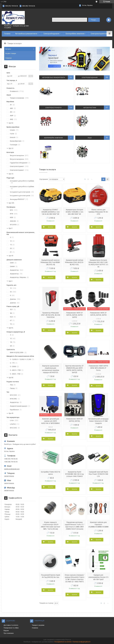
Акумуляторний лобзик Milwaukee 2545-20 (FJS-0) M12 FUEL (74, 262)
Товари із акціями (38, 625)
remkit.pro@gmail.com (12, 469)
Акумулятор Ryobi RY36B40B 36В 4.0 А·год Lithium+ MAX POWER (75, 474)
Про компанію (9, 633)
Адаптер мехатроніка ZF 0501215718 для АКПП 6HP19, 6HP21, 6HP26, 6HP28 (75, 369)
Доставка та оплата (11, 625)
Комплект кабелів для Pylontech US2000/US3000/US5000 (98, 525)
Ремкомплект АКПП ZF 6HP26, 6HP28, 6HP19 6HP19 (75, 315)
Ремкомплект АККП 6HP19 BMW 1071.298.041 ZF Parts (98, 368)
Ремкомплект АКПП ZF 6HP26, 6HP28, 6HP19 (98, 314)
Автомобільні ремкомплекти (26, 34)
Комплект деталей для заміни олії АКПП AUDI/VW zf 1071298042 (50, 421)
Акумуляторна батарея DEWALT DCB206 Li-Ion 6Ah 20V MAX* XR (74, 212)
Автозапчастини (90, 108)
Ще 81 (11, 328)
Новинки (8, 58)
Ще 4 (11, 281)
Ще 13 (11, 148)
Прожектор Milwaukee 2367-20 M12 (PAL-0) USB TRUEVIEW (51, 315)
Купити (50, 227)
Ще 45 (11, 256)
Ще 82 (11, 123)
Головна (7, 34)
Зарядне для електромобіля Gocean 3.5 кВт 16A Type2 (98, 577)
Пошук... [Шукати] (94, 20)
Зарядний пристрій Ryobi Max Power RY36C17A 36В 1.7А (98, 474)
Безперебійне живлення (75, 34)
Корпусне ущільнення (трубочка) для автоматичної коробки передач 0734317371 (50, 369)
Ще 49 (11, 413)
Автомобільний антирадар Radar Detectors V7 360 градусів (98, 421)
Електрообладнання (51, 34)
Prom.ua (68, 640)
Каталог (8, 49)
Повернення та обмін (11, 628)
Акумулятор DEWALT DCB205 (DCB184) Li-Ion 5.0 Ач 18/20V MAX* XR (51, 212)
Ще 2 (11, 228)
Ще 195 (11, 203)
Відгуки (6, 631)
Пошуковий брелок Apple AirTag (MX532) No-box (51, 576)
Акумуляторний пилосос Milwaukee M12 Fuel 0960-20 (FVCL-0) (50, 262)
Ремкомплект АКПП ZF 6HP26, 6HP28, (75, 420)
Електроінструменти (99, 34)
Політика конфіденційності (81, 642)
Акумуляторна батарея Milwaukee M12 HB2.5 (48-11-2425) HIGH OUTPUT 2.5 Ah (98, 263)
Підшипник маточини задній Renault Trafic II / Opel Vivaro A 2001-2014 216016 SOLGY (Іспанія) (75, 526)
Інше (90, 138)
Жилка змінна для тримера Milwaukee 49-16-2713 (98, 212)
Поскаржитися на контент (63, 642)
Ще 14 (11, 174)
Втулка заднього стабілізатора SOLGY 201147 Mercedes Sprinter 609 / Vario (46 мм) (51, 526)
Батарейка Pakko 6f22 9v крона (51, 473)
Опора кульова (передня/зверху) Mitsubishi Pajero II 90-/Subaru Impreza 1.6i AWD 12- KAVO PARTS (75, 578)
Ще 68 (11, 378)
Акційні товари (11, 53)
